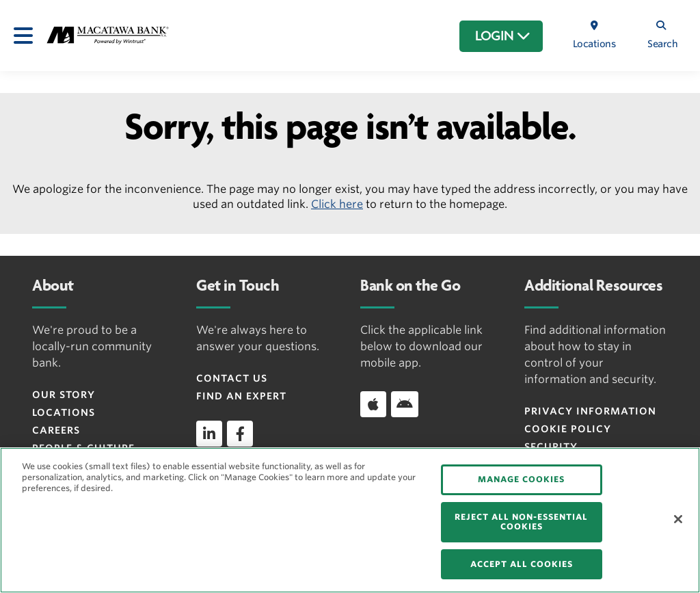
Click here (337, 204)
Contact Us (232, 378)
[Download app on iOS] (373, 404)
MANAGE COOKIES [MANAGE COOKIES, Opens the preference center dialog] (521, 479)
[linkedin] (209, 434)
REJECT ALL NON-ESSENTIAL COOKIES (521, 522)
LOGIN (503, 36)
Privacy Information (590, 411)
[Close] (678, 519)
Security (551, 447)
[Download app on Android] (405, 404)
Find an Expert (241, 396)
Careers (56, 430)
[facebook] (240, 434)
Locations (64, 412)
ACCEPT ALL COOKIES (522, 564)
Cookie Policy (568, 429)
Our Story (64, 395)
